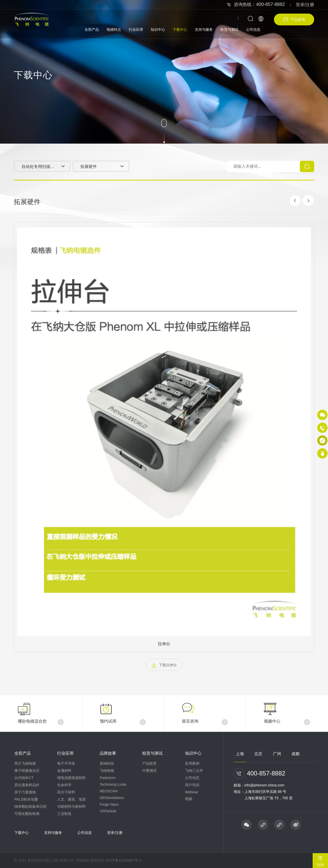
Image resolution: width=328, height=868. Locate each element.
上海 (240, 754)
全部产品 (92, 29)
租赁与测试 (229, 29)
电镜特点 (114, 29)
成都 (295, 754)
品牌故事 (108, 753)
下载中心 (180, 29)
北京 (258, 754)
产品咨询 (294, 19)
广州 (277, 754)
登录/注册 (305, 5)
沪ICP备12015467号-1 (124, 860)
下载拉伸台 (164, 665)
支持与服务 (204, 29)
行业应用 (136, 29)
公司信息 (253, 29)
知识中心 (158, 29)
